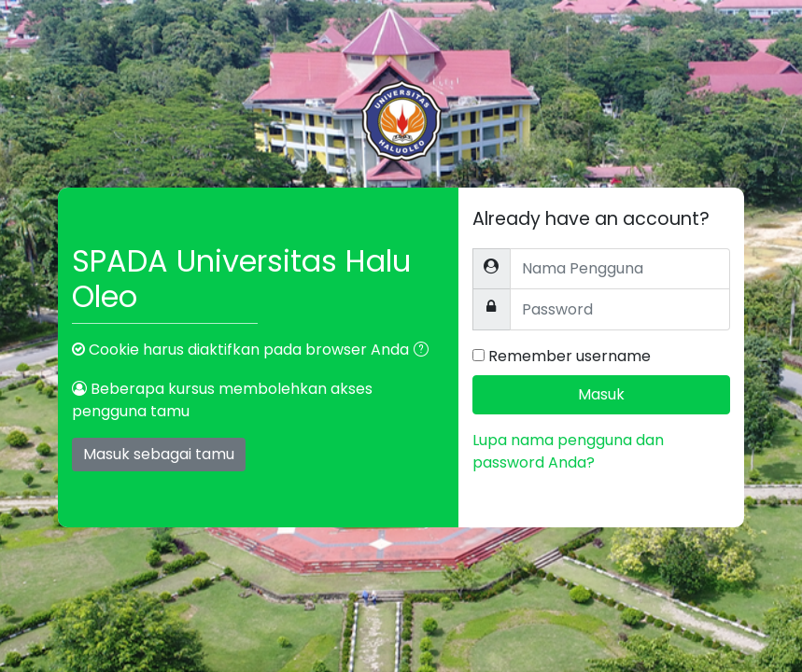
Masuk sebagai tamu (159, 454)
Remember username (570, 356)
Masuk (601, 394)
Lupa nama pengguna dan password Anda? (568, 451)
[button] (425, 351)
